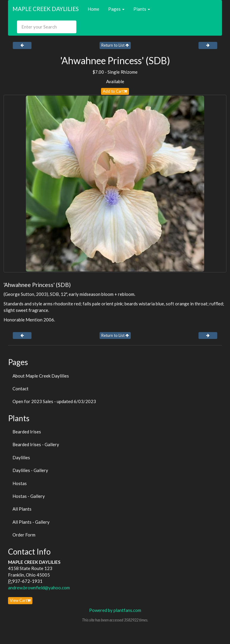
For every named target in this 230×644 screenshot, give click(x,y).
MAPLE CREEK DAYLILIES (46, 9)
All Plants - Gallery (31, 522)
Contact (21, 389)
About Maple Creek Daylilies (41, 376)
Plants (142, 9)
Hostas (20, 483)
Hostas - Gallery (29, 496)
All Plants (22, 509)
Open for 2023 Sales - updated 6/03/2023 (54, 401)
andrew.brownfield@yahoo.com (39, 588)
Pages (116, 9)
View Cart (20, 600)
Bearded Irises (27, 432)
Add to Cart (115, 91)
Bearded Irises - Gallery (36, 444)
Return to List (115, 45)
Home (93, 9)
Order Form (24, 535)
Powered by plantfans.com (115, 610)
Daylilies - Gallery (30, 470)
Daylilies (21, 457)
